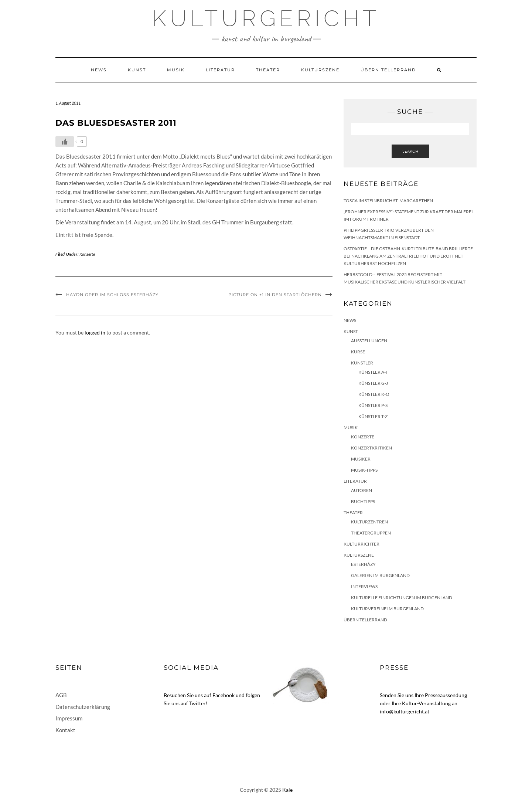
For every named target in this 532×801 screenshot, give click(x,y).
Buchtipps (363, 501)
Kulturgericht (266, 18)
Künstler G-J (373, 383)
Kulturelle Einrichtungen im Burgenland (402, 598)
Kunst (137, 70)
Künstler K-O (374, 394)
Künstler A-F (373, 372)
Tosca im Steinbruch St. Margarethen (388, 201)
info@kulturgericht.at (405, 711)
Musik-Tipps (364, 470)
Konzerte (87, 254)
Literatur (220, 70)
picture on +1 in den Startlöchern (275, 295)
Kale (287, 790)
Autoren (362, 490)
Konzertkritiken (371, 448)
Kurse (358, 352)
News (99, 70)
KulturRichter (362, 544)
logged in (95, 332)
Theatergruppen (371, 533)
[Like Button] (65, 142)
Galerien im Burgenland (380, 575)
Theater (268, 70)
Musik (176, 70)
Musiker (361, 459)
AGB (61, 695)
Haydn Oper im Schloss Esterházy (112, 295)
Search (410, 151)
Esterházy (363, 564)
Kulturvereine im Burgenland (387, 609)
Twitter (197, 703)
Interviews (364, 586)
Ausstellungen (369, 341)
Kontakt (65, 730)
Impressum (69, 718)
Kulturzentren (369, 522)
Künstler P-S (373, 405)
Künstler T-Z (373, 416)
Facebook (224, 695)
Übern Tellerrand (388, 70)
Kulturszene (320, 70)
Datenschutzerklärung (83, 707)
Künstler (362, 363)
